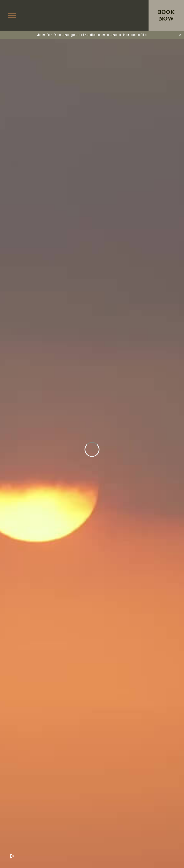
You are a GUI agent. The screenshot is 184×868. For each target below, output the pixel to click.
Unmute (25, 856)
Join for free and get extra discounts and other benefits (92, 35)
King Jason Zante (92, 15)
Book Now (166, 15)
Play (12, 856)
